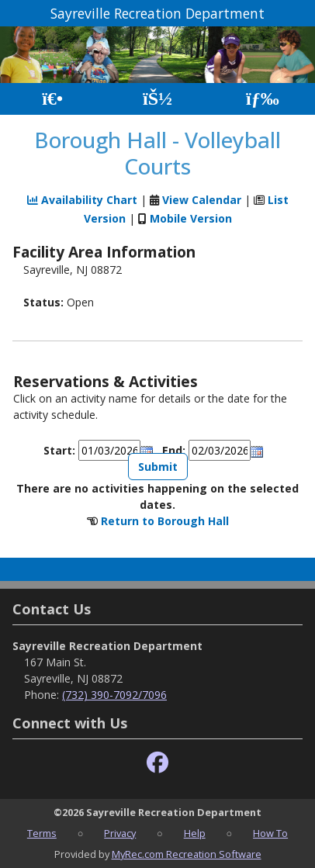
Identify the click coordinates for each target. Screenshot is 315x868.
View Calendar (202, 200)
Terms (42, 833)
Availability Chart (82, 200)
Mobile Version (191, 218)
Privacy (120, 833)
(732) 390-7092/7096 (114, 695)
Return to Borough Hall (165, 521)
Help (195, 833)
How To (270, 833)
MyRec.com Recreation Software (187, 854)
